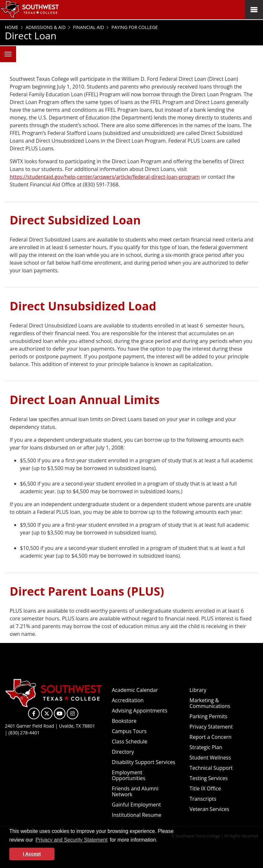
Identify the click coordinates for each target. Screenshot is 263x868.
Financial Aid (88, 27)
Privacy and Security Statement (71, 840)
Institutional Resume (137, 815)
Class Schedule (130, 741)
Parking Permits (208, 716)
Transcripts (203, 799)
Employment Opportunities (129, 775)
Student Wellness (210, 758)
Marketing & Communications (210, 703)
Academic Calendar (135, 690)
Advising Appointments (140, 711)
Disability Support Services (144, 762)
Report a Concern (210, 737)
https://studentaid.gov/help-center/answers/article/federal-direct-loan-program (105, 177)
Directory (123, 752)
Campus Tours (129, 731)
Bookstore (124, 721)
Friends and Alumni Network (135, 791)
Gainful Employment (136, 805)
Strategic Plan (206, 747)
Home (12, 27)
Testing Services (209, 778)
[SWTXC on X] (47, 713)
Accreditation (128, 700)
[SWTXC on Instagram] (73, 713)
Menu (6, 50)
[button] (160, 841)
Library (198, 690)
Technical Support (211, 768)
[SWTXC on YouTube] (60, 713)
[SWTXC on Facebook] (34, 713)
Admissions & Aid (45, 27)
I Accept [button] (32, 854)
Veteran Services (209, 809)
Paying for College (134, 27)
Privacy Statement (211, 727)
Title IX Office (205, 788)
